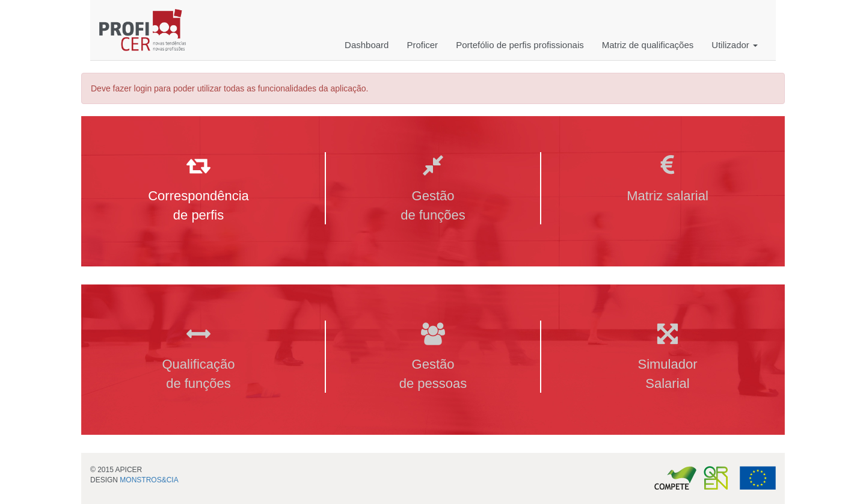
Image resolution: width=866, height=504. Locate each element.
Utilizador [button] (735, 45)
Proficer (422, 45)
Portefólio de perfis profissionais (520, 45)
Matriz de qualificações (648, 45)
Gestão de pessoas (433, 358)
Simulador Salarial (667, 358)
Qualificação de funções (198, 358)
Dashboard (367, 45)
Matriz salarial (668, 180)
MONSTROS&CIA (149, 480)
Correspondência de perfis (198, 189)
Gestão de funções (433, 189)
